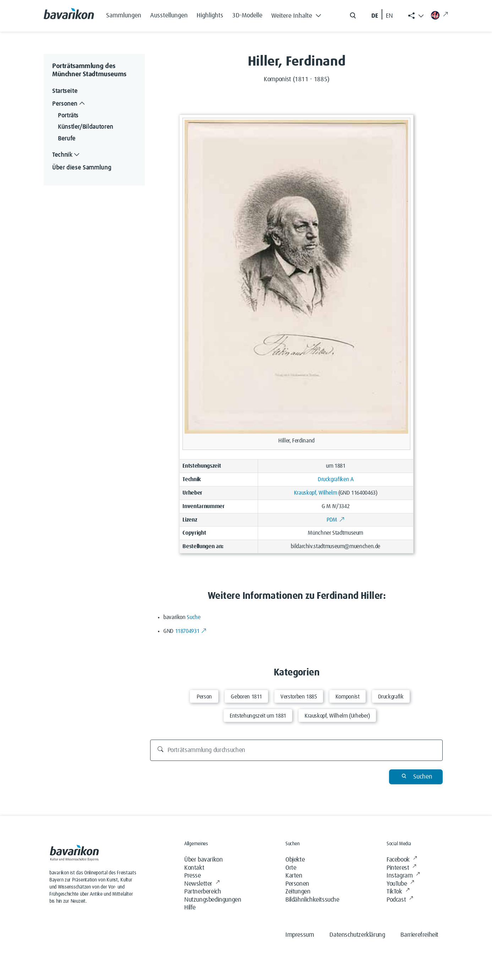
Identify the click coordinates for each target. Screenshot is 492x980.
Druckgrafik (391, 697)
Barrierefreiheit (419, 935)
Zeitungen (298, 892)
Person (204, 697)
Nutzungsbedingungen (213, 900)
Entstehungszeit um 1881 (258, 716)
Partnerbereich (203, 892)
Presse (193, 876)
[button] (298, 14)
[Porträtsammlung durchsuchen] (297, 750)
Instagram (403, 876)
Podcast (400, 900)
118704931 (191, 631)
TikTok (398, 892)
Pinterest (401, 868)
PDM (335, 520)
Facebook (402, 860)
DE (375, 16)
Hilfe (190, 908)
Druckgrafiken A (336, 479)
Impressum (300, 935)
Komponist (348, 697)
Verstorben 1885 (299, 697)
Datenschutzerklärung (357, 935)
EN (389, 16)
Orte (291, 868)
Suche (193, 617)
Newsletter (202, 884)
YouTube (400, 884)
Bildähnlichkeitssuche (312, 900)
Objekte (295, 860)
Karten (294, 876)
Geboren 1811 (246, 697)
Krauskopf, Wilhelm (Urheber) (337, 716)
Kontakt (194, 868)
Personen (297, 884)
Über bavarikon (203, 860)
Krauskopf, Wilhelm (316, 493)
